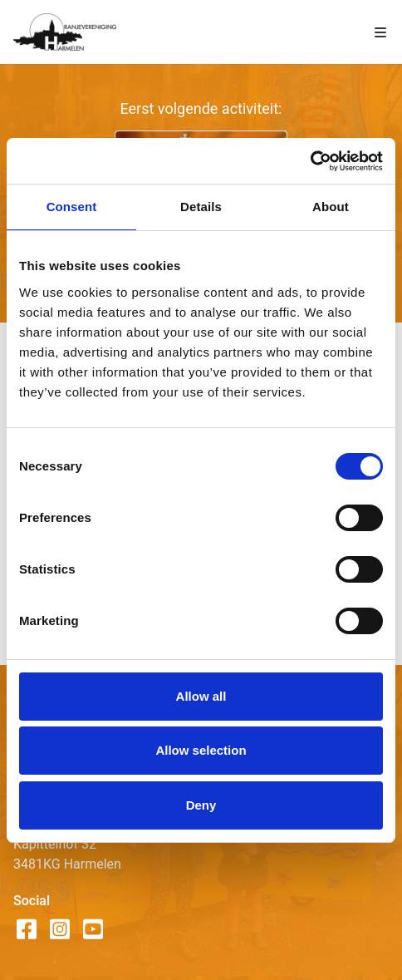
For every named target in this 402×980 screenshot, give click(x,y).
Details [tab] (201, 207)
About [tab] (331, 207)
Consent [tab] (72, 207)
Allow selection (201, 750)
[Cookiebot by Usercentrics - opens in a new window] (310, 161)
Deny (201, 805)
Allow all (201, 696)
